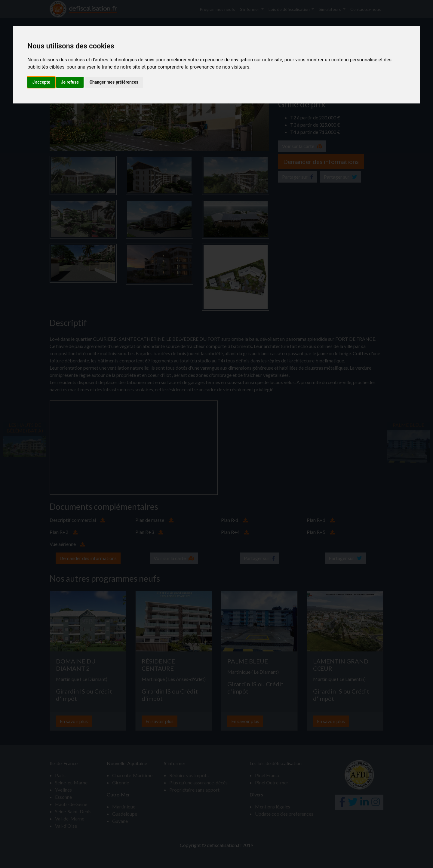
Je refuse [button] (70, 82)
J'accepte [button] (41, 82)
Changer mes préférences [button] (114, 82)
